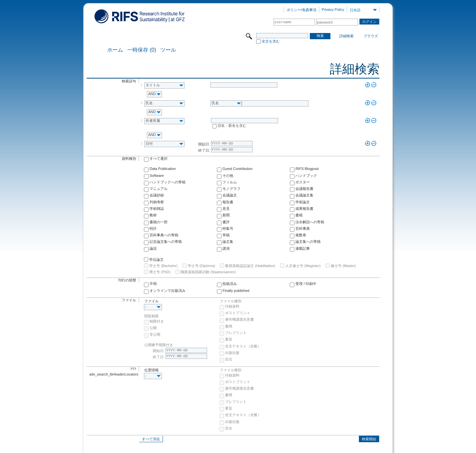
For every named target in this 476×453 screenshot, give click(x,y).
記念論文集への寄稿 (166, 242)
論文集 (228, 242)
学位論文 (156, 260)
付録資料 (232, 306)
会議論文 (230, 195)
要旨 (229, 339)
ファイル (151, 301)
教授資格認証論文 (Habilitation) (250, 266)
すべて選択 (159, 159)
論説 (153, 248)
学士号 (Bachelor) (163, 266)
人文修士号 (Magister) (303, 266)
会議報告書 (304, 189)
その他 (228, 176)
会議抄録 (157, 195)
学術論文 (303, 202)
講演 (226, 248)
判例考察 (157, 202)
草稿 (226, 235)
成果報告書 (304, 209)
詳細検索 (346, 36)
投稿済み (230, 284)
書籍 (299, 215)
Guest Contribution (238, 169)
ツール (168, 50)
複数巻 (301, 235)
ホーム (115, 50)
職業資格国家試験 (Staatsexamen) (208, 272)
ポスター (303, 182)
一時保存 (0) (142, 50)
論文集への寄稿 (308, 242)
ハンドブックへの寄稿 (167, 182)
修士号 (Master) (343, 266)
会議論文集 (304, 195)
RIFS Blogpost (307, 169)
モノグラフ (231, 189)
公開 (153, 328)
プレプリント (236, 333)
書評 (226, 222)
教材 (153, 215)
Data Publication (163, 169)
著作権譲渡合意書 (239, 319)
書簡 (229, 326)
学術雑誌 (157, 209)
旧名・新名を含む (232, 126)
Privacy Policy (333, 9)
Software (157, 176)
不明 (153, 284)
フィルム (230, 182)
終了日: (204, 150)
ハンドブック (306, 176)
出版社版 (232, 353)
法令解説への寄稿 (310, 222)
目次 (229, 359)
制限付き (157, 321)
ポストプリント (238, 313)
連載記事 (303, 248)
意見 (226, 209)
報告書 (228, 202)
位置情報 (151, 370)
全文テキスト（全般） (243, 346)
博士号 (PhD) (160, 272)
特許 (153, 228)
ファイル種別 (231, 301)
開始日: (204, 144)
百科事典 (303, 228)
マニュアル (159, 189)
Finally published (236, 291)
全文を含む (271, 41)
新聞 (226, 215)
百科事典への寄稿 (164, 235)
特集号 (228, 228)
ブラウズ (371, 36)
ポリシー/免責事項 (301, 10)
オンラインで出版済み (167, 291)
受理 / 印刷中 (306, 284)
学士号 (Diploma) (202, 266)
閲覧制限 (151, 316)
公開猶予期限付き (159, 345)
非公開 (155, 334)
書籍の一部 (159, 222)
